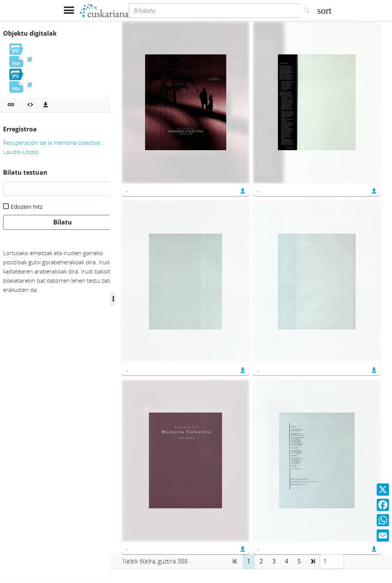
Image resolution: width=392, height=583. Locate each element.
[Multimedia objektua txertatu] (30, 105)
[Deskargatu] (46, 105)
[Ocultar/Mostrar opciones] (133, 299)
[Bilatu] (307, 11)
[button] (11, 105)
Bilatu (63, 222)
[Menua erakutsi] (69, 11)
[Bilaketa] (214, 11)
